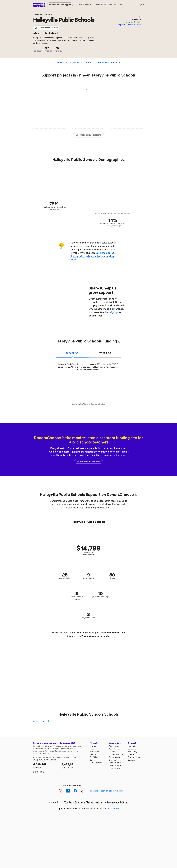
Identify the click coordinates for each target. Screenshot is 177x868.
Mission (93, 746)
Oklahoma (48, 14)
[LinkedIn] (68, 791)
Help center (132, 746)
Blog (135, 752)
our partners (113, 809)
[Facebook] (75, 791)
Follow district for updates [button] (46, 28)
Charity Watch (71, 757)
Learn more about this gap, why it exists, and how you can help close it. (93, 256)
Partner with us (100, 5)
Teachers (69, 802)
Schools (115, 62)
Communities (133, 749)
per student (105, 353)
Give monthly (114, 760)
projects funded (74, 765)
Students (75, 62)
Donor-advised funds (116, 754)
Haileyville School (41, 721)
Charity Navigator (39, 760)
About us (112, 5)
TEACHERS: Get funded (83, 5)
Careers (93, 760)
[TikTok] (83, 791)
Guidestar (52, 760)
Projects (62, 62)
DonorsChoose (39, 5)
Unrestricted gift (115, 768)
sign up (114, 312)
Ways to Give (115, 743)
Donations (102, 62)
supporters (46, 765)
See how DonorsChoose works (88, 461)
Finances (93, 754)
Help (121, 5)
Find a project (114, 746)
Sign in (141, 5)
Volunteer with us (115, 763)
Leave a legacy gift (116, 766)
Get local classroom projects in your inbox (106, 791)
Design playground (134, 757)
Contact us (132, 760)
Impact (93, 749)
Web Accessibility (96, 763)
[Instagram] (61, 791)
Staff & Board (95, 757)
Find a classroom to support (60, 5)
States (36, 14)
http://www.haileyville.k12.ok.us (130, 25)
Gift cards (112, 752)
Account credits (115, 749)
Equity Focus (95, 752)
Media (130, 752)
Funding (88, 62)
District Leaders (94, 802)
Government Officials (118, 802)
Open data (132, 754)
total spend (72, 353)
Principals (80, 802)
